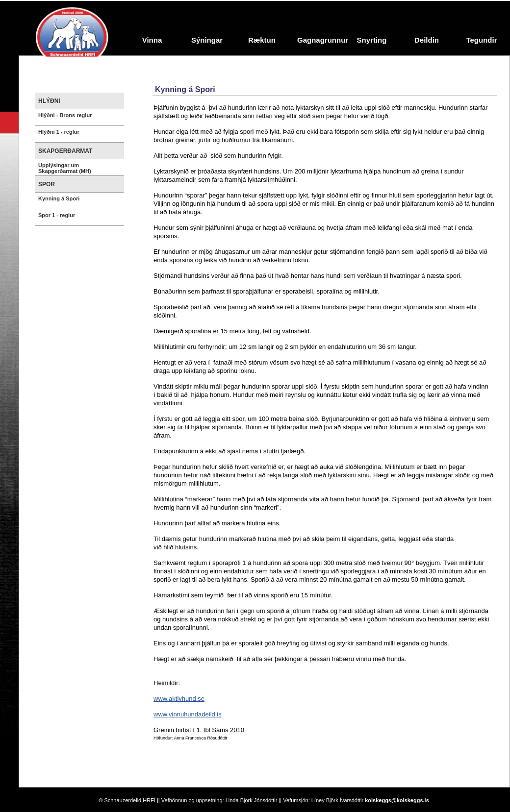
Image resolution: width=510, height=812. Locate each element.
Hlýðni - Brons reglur (65, 115)
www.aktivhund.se (179, 699)
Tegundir (481, 40)
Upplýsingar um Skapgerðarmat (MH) (65, 168)
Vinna (152, 40)
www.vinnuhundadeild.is (188, 714)
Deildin (427, 40)
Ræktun (262, 40)
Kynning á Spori (59, 198)
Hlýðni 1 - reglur (59, 132)
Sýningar (207, 40)
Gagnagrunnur (321, 40)
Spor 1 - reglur (57, 215)
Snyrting (372, 40)
